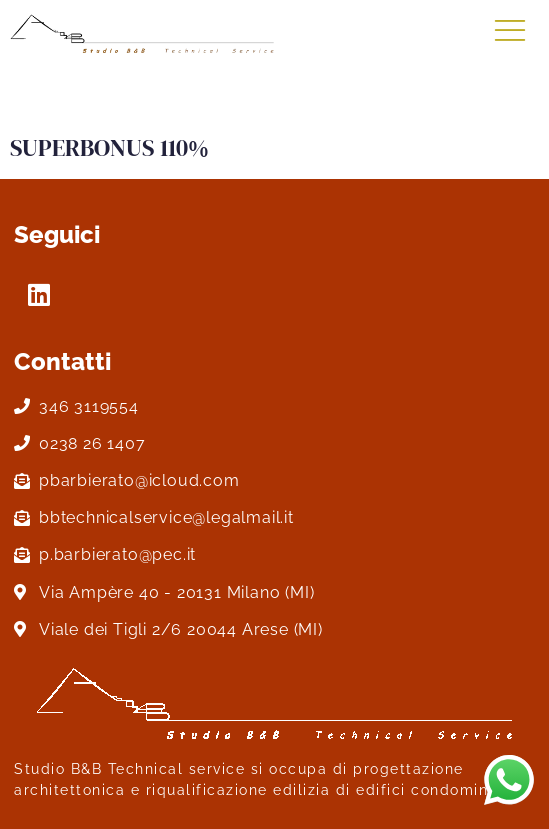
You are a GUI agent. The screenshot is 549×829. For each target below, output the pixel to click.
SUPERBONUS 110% (109, 147)
